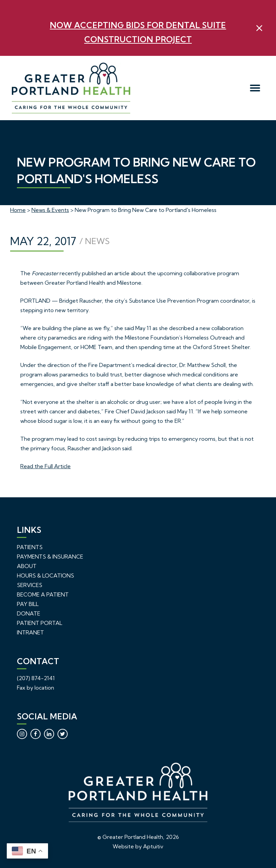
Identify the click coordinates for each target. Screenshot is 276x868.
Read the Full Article (45, 466)
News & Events (50, 210)
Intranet (30, 632)
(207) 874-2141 (36, 678)
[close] (259, 28)
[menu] (255, 88)
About (27, 566)
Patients (30, 547)
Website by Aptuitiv (138, 846)
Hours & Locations (45, 576)
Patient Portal (40, 623)
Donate (29, 613)
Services (30, 585)
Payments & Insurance (50, 557)
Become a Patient (43, 594)
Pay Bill (28, 604)
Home (18, 210)
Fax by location (36, 688)
